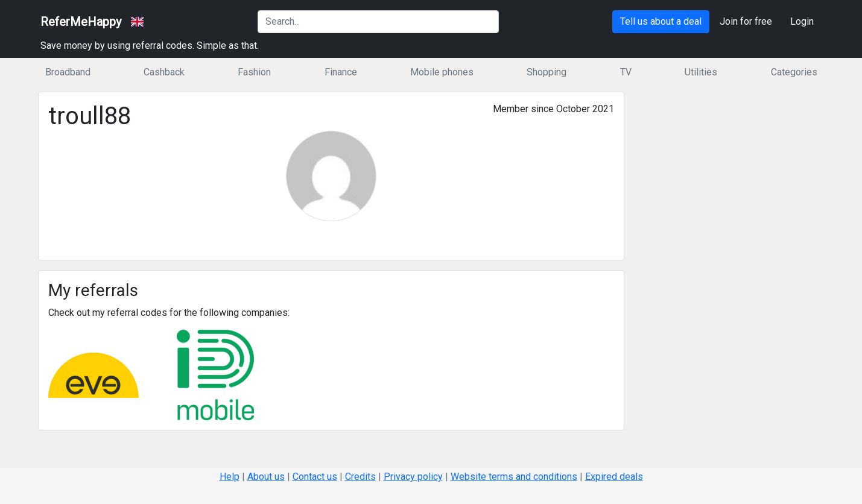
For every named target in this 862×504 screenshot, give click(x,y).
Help (230, 477)
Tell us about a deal (661, 21)
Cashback (164, 72)
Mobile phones (442, 72)
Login (802, 21)
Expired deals (614, 477)
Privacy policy (413, 477)
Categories (794, 72)
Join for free (746, 21)
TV (626, 72)
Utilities (701, 72)
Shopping (547, 72)
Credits (360, 477)
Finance (341, 72)
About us (266, 477)
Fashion (254, 72)
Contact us (315, 477)
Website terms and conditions (514, 477)
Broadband (68, 72)
